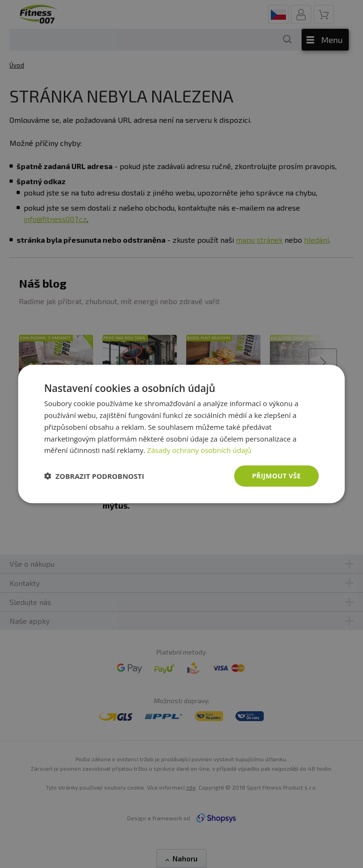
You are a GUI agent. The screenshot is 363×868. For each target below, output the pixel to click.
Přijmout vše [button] (276, 476)
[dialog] (181, 434)
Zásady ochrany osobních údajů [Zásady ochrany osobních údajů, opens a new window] (199, 450)
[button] (94, 476)
